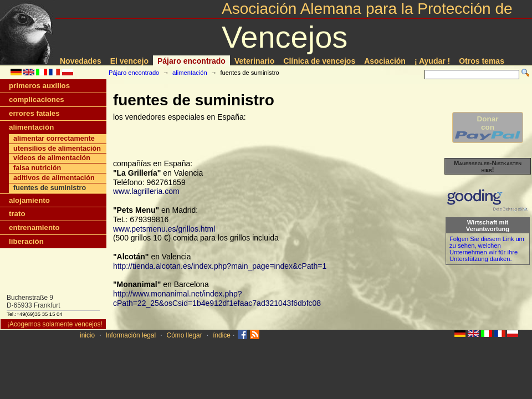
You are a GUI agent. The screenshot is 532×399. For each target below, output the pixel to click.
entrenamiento (34, 227)
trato (17, 214)
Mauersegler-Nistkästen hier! (488, 166)
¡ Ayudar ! (432, 61)
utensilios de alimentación (57, 149)
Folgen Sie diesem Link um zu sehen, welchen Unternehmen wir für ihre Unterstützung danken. (487, 249)
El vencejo (129, 61)
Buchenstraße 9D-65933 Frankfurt (34, 301)
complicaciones (37, 99)
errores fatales (34, 113)
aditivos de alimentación (54, 178)
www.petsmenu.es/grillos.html (164, 229)
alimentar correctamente (54, 139)
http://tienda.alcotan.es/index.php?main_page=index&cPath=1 (220, 266)
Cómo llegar (185, 335)
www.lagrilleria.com (146, 191)
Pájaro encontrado (191, 61)
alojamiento (29, 200)
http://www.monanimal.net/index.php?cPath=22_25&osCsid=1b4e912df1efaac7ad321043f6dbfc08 (217, 298)
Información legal (131, 335)
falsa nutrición (37, 168)
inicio (87, 335)
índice (222, 335)
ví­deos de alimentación (52, 158)
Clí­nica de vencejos (319, 61)
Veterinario (254, 61)
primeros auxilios (39, 86)
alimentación (190, 73)
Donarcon (488, 127)
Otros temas (482, 61)
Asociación (385, 61)
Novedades (81, 61)
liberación (26, 241)
